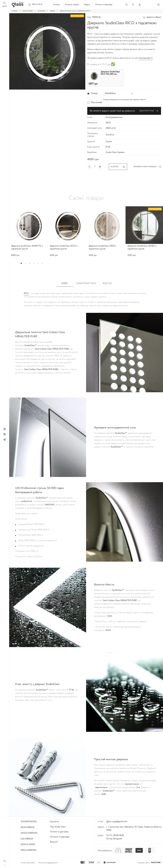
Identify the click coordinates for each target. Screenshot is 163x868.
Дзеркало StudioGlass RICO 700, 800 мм (110, 73)
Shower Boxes (29, 822)
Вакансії (54, 842)
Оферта (87, 5)
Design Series (28, 845)
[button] (43, 85)
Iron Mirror (28, 827)
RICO (26, 293)
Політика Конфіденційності (48, 863)
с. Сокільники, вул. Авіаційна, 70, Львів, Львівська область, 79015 (134, 829)
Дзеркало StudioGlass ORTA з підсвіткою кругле (102, 248)
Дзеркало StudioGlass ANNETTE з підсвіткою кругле (27, 248)
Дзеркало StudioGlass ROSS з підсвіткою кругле (64, 248)
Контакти (54, 822)
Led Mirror (27, 839)
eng (5, 865)
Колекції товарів (72, 5)
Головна (57, 5)
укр (5, 861)
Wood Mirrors (29, 833)
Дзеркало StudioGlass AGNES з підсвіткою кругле (142, 248)
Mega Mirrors (29, 850)
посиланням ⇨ (146, 58)
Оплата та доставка (59, 832)
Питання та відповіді (104, 5)
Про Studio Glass (58, 827)
